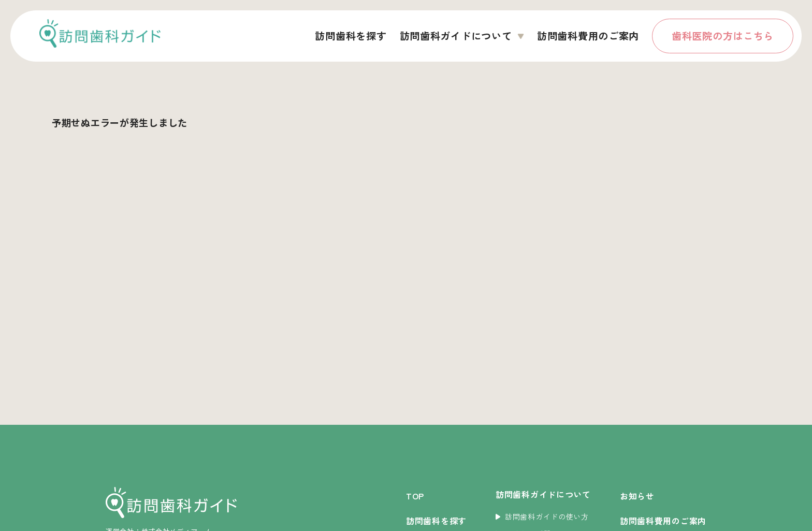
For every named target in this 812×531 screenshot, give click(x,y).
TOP (415, 496)
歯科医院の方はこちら (723, 36)
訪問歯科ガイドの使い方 (542, 516)
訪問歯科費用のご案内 (588, 36)
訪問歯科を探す (351, 36)
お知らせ (637, 496)
